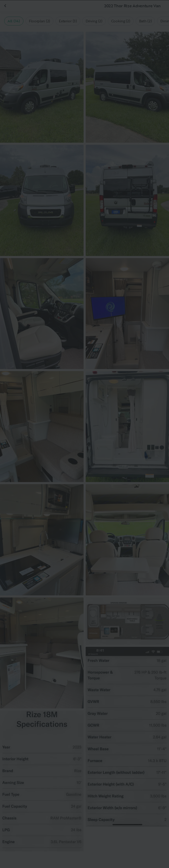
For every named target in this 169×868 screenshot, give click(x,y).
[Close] (157, 12)
